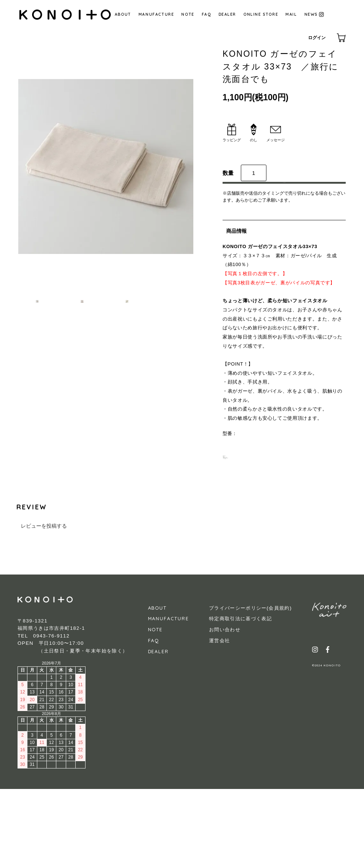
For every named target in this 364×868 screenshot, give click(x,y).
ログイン (317, 38)
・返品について (239, 508)
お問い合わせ (225, 708)
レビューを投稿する (44, 605)
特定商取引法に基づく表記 (240, 698)
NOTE (188, 14)
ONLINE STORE (261, 14)
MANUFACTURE (156, 14)
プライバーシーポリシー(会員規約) (251, 687)
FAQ (206, 14)
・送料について (239, 499)
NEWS (314, 14)
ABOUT (123, 14)
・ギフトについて (242, 491)
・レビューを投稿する (246, 534)
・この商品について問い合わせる (258, 525)
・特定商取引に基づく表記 (251, 517)
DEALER (227, 14)
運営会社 (219, 719)
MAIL (291, 14)
